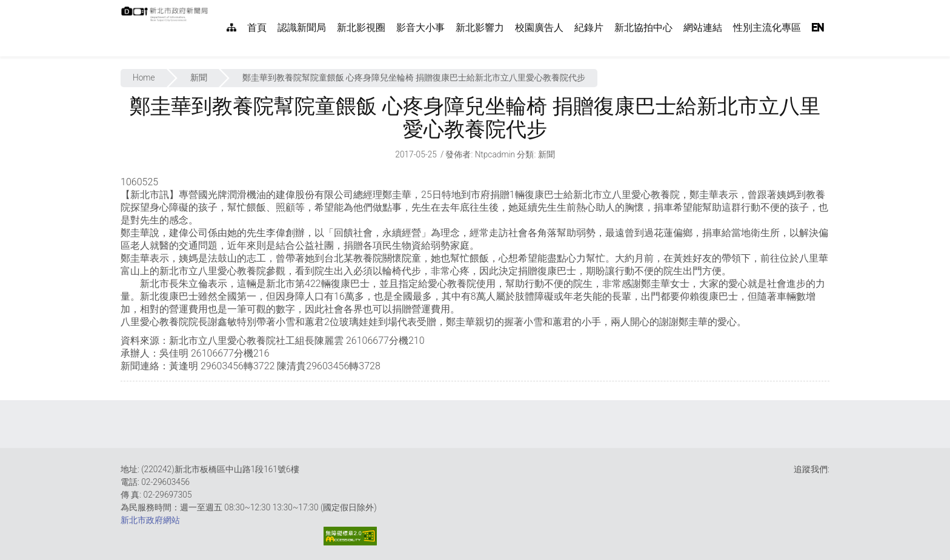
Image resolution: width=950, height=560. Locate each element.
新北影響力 (480, 28)
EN (818, 28)
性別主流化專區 (767, 28)
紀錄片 (589, 28)
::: (214, 6)
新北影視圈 (361, 28)
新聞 (199, 77)
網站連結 (703, 28)
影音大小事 (420, 28)
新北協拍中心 (643, 28)
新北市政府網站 (150, 520)
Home (144, 77)
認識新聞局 (302, 28)
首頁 (257, 28)
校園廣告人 (539, 28)
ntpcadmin (495, 154)
